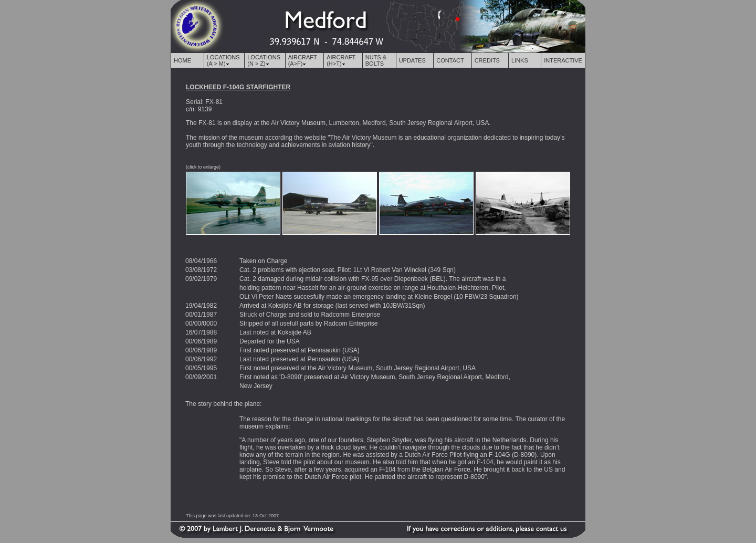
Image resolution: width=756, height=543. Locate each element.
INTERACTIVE (563, 60)
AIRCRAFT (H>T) (341, 60)
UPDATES (412, 60)
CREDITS (487, 60)
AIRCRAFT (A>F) (303, 60)
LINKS (520, 60)
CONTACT (450, 60)
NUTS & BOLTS (376, 60)
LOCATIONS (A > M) (223, 60)
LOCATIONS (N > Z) (264, 60)
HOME (182, 60)
